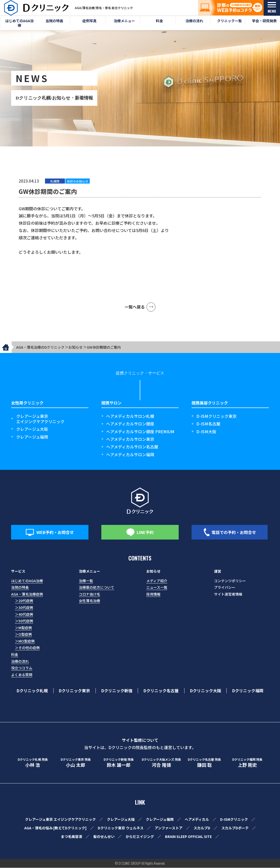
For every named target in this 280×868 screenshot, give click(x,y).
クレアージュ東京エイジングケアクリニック (40, 419)
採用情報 (153, 594)
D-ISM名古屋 (208, 424)
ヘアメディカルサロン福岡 (130, 455)
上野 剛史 (247, 763)
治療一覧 (86, 581)
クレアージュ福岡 (32, 437)
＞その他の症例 (27, 648)
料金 (15, 655)
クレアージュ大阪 (32, 429)
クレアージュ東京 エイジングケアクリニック (60, 820)
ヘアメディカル (197, 820)
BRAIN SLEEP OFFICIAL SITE (188, 837)
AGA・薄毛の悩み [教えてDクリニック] (55, 828)
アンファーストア (169, 828)
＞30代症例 (24, 608)
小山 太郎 (76, 763)
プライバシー (225, 588)
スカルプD (202, 828)
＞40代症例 (24, 615)
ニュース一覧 (157, 588)
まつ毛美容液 (72, 837)
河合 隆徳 (161, 763)
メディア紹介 (157, 581)
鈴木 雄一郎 (119, 763)
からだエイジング (140, 837)
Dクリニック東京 (74, 691)
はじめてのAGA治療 (27, 581)
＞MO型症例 (25, 641)
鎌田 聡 (204, 763)
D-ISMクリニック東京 (216, 416)
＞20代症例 (24, 601)
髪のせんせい (104, 837)
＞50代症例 (24, 621)
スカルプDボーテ (235, 828)
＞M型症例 (23, 628)
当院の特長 (20, 588)
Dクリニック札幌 (32, 691)
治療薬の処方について (97, 588)
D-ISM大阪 (206, 432)
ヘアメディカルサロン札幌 (130, 416)
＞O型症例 (23, 634)
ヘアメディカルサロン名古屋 (132, 447)
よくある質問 (22, 675)
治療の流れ (20, 661)
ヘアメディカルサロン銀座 (130, 424)
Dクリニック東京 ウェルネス (121, 828)
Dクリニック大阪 (206, 691)
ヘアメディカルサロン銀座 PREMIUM (140, 432)
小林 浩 (33, 763)
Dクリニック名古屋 (161, 691)
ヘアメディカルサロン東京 (130, 439)
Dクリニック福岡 (248, 691)
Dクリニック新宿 (117, 691)
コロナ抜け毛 (89, 594)
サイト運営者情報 (228, 594)
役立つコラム (22, 668)
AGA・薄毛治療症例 (27, 594)
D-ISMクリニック (234, 820)
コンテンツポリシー (230, 581)
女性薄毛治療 (89, 601)
